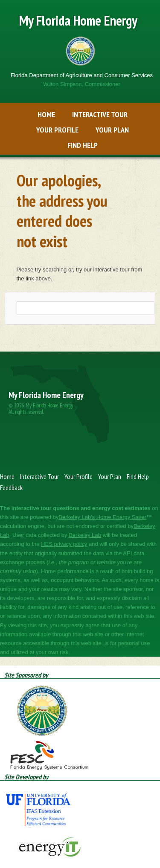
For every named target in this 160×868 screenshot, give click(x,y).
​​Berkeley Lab (85, 535)
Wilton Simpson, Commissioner (82, 84)
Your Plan (112, 130)
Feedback (11, 487)
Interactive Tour (100, 114)
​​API (127, 553)
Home (46, 114)
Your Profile (57, 130)
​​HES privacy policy (64, 544)
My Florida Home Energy (78, 20)
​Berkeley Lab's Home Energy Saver (102, 517)
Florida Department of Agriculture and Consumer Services (82, 75)
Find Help (83, 145)
